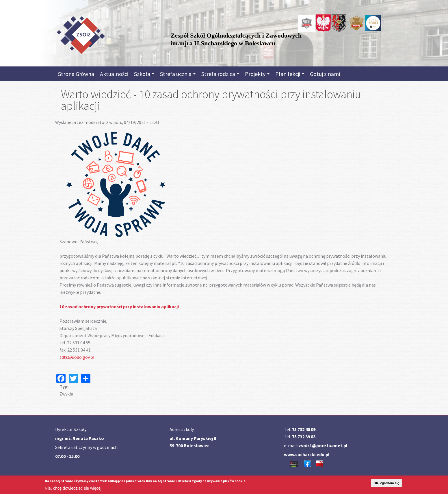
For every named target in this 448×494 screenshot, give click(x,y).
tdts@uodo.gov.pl (77, 357)
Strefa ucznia (178, 74)
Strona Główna (76, 74)
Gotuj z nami (325, 74)
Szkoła (144, 74)
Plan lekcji (290, 74)
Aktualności (114, 74)
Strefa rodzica (220, 74)
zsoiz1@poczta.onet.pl (323, 445)
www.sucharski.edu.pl (307, 454)
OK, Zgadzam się (386, 483)
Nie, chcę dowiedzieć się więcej (73, 489)
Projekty (257, 74)
